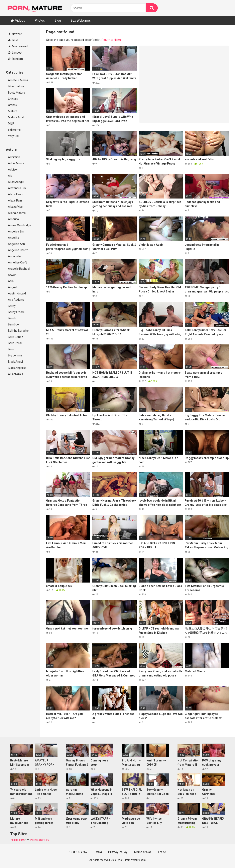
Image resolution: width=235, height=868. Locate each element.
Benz (11, 349)
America (13, 219)
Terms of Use (142, 852)
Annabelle (14, 256)
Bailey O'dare (16, 312)
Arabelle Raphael (19, 269)
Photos (40, 20)
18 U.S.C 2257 (78, 852)
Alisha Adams (17, 213)
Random (15, 59)
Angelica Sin (16, 231)
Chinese (13, 99)
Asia (11, 281)
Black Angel (15, 362)
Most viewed (18, 46)
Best (13, 40)
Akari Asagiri (16, 182)
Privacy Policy (118, 852)
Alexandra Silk (17, 188)
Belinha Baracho (18, 331)
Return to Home (112, 40)
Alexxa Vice (15, 207)
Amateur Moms (18, 80)
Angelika (14, 238)
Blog (58, 20)
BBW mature (16, 86)
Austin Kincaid (17, 293)
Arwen (12, 275)
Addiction (14, 157)
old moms (14, 130)
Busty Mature (17, 93)
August (13, 287)
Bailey (12, 306)
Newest (15, 34)
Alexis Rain (15, 201)
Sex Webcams (81, 20)
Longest (15, 53)
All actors (16, 374)
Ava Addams (16, 300)
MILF (11, 124)
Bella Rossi (15, 343)
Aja (10, 176)
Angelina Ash (16, 244)
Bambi (12, 318)
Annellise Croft (17, 262)
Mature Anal (16, 117)
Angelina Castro (18, 250)
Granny (13, 105)
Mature (13, 111)
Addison (13, 170)
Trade (162, 852)
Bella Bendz (16, 337)
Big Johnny (15, 355)
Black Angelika (17, 368)
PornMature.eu (40, 840)
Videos (20, 20)
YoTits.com (17, 840)
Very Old (13, 136)
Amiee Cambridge (20, 225)
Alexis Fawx (15, 194)
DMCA (98, 852)
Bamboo (13, 324)
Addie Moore (16, 163)
